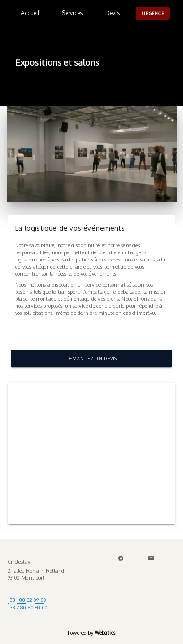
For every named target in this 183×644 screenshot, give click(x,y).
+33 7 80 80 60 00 (28, 607)
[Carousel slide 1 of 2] (81, 513)
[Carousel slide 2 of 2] (102, 513)
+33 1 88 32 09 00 (27, 600)
